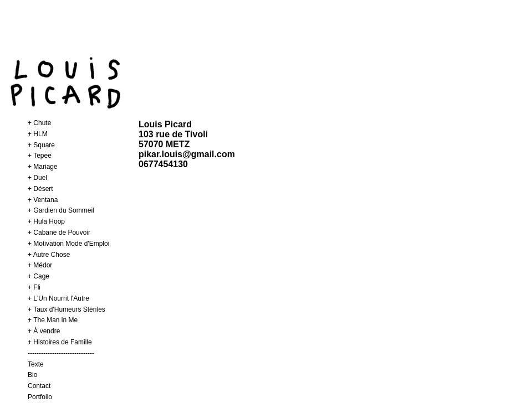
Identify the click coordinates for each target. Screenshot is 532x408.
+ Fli (34, 287)
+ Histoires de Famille (60, 342)
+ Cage (39, 276)
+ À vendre (44, 331)
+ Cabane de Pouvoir (59, 233)
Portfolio (40, 397)
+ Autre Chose (49, 255)
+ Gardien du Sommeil (61, 210)
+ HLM (38, 134)
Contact (39, 386)
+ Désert (40, 189)
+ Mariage (43, 167)
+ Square (41, 145)
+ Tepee (40, 156)
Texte (36, 364)
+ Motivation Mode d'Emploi (68, 244)
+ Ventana (43, 200)
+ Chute (39, 123)
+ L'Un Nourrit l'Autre (58, 298)
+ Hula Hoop (46, 221)
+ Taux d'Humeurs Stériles (66, 309)
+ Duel (37, 178)
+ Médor (40, 265)
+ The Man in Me (53, 320)
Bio (32, 375)
